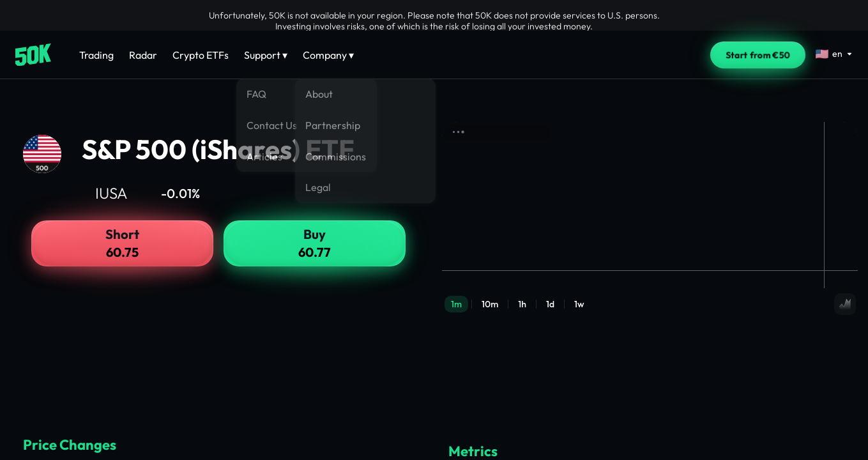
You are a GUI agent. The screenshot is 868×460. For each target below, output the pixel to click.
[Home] (33, 55)
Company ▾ (328, 55)
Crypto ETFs (201, 55)
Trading (96, 55)
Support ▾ (266, 55)
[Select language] (834, 54)
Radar (143, 55)
